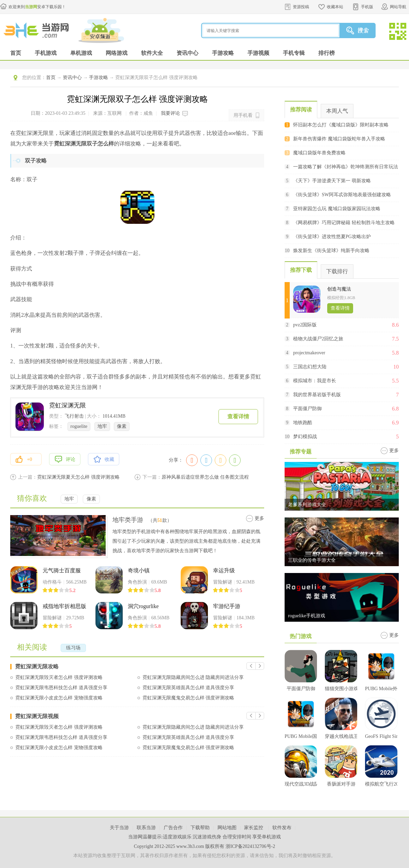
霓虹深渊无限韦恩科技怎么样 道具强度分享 (61, 688)
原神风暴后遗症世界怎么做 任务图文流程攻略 (205, 477)
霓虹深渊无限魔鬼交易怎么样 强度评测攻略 (188, 698)
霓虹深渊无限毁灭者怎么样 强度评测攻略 (59, 677)
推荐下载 (301, 270)
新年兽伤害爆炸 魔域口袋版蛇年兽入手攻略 (339, 139)
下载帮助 (200, 828)
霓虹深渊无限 (67, 405)
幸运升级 (224, 570)
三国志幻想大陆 (310, 367)
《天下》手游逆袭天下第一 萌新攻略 (332, 181)
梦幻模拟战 (305, 437)
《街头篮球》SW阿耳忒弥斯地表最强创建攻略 (342, 195)
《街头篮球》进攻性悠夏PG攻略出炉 (332, 237)
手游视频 (258, 53)
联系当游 (146, 828)
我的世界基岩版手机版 (317, 395)
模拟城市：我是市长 (315, 381)
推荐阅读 (301, 110)
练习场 (73, 648)
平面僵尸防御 (307, 409)
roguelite (79, 426)
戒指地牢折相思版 (64, 606)
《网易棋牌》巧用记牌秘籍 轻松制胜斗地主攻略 (344, 223)
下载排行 (337, 271)
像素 (122, 426)
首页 (16, 53)
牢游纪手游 (227, 606)
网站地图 (227, 828)
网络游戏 (117, 53)
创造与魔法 (339, 289)
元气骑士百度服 (62, 570)
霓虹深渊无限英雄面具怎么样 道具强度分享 (188, 688)
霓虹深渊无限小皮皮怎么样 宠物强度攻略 (59, 698)
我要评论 (170, 113)
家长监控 (254, 828)
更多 (259, 518)
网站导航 (398, 7)
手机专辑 (294, 53)
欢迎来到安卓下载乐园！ (37, 7)
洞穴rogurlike (143, 606)
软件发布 (282, 828)
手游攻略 (223, 53)
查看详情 (238, 416)
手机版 (367, 7)
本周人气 (337, 111)
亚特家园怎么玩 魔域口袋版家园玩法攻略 (337, 209)
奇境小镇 (139, 570)
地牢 (102, 426)
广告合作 (173, 828)
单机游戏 (81, 53)
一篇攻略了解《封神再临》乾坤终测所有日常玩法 (346, 167)
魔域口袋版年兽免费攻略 (319, 153)
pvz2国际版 (305, 325)
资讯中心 (187, 53)
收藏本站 (335, 7)
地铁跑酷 (303, 423)
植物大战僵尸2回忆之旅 (318, 339)
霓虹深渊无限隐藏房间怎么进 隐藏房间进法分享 (193, 677)
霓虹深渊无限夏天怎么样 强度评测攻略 (78, 477)
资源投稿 (301, 7)
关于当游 (119, 828)
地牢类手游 (128, 520)
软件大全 (152, 53)
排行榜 (327, 53)
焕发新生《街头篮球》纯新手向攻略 (331, 251)
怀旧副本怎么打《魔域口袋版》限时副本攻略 (341, 125)
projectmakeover (309, 353)
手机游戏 (46, 53)
